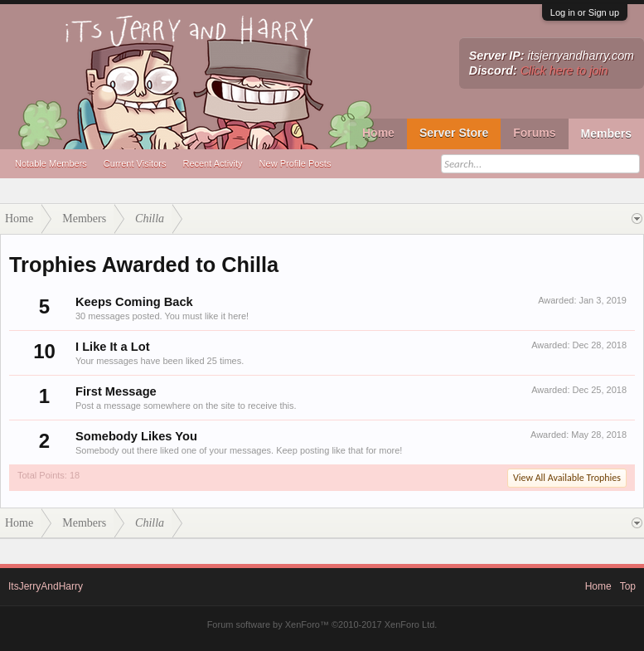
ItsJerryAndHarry (46, 586)
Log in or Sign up (585, 12)
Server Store (454, 133)
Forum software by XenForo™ (322, 624)
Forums (534, 133)
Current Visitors (135, 163)
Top (628, 586)
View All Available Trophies (567, 478)
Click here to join (564, 70)
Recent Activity (212, 163)
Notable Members (51, 163)
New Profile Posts (295, 163)
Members (606, 134)
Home (378, 133)
